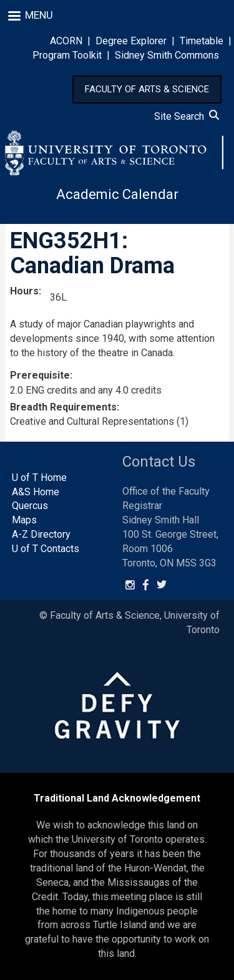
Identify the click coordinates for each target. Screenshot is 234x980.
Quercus (30, 506)
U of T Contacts (46, 549)
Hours (24, 291)
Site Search (187, 116)
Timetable (202, 41)
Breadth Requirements (63, 407)
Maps (24, 520)
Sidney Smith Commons (167, 55)
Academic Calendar (117, 194)
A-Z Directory (41, 534)
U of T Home (39, 478)
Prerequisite (40, 375)
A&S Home (36, 492)
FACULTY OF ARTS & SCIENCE (147, 89)
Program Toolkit (67, 55)
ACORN (66, 41)
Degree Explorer (131, 41)
